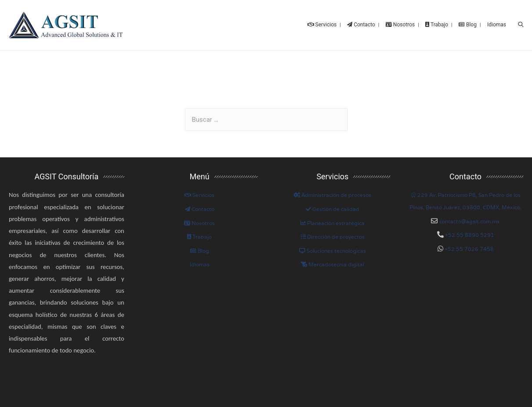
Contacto (200, 209)
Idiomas (200, 264)
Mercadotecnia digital (332, 264)
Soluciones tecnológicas (333, 251)
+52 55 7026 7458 (469, 249)
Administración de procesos (332, 195)
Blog (200, 251)
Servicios (199, 195)
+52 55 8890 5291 (469, 235)
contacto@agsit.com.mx (470, 221)
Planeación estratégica (333, 223)
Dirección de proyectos (333, 237)
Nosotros (199, 223)
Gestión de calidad (333, 209)
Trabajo (199, 237)
